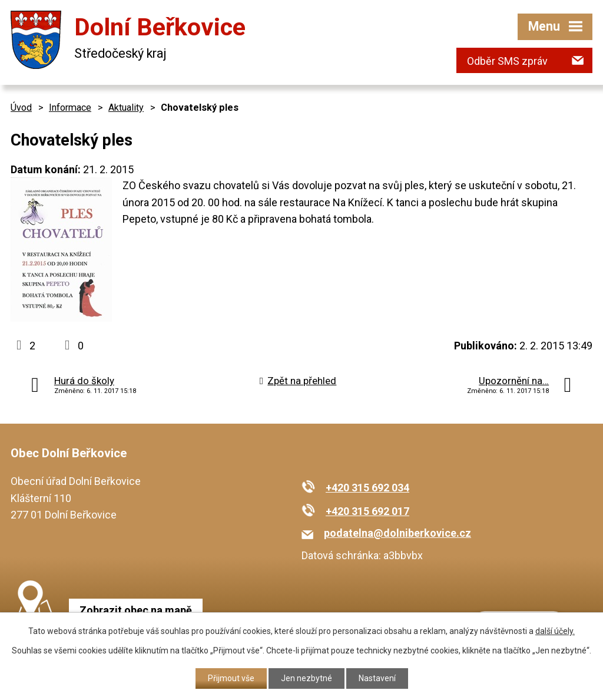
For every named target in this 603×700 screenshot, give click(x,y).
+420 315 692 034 (367, 488)
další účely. (555, 631)
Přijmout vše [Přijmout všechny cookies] (231, 678)
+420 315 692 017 (367, 511)
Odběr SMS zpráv (507, 61)
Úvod (21, 108)
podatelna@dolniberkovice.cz (397, 533)
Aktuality (126, 108)
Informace (70, 108)
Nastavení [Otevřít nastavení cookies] (377, 678)
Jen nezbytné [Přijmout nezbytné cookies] (307, 678)
